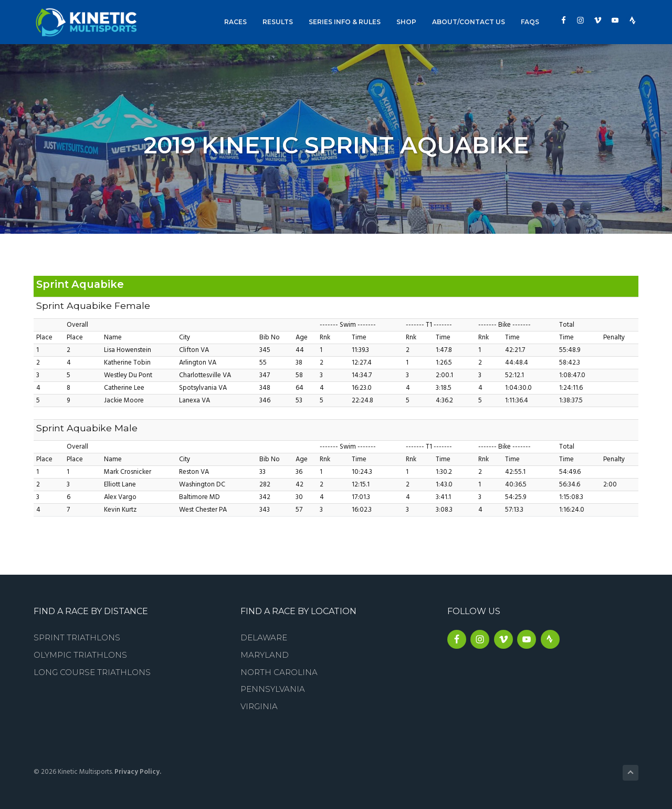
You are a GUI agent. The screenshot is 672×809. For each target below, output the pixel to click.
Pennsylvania (273, 689)
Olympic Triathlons (80, 655)
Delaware (264, 637)
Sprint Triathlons (77, 637)
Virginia (259, 706)
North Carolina (279, 672)
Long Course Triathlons (92, 672)
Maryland (265, 655)
